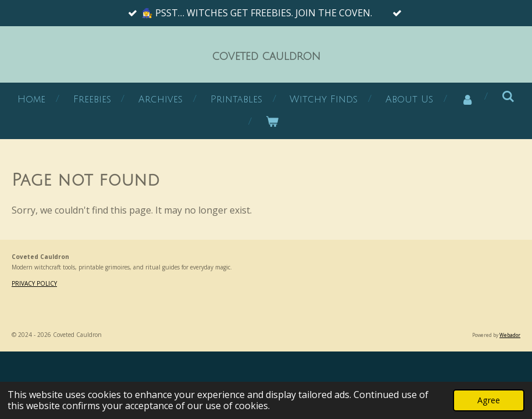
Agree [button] (489, 400)
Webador (510, 335)
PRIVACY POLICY (34, 283)
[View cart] (272, 122)
